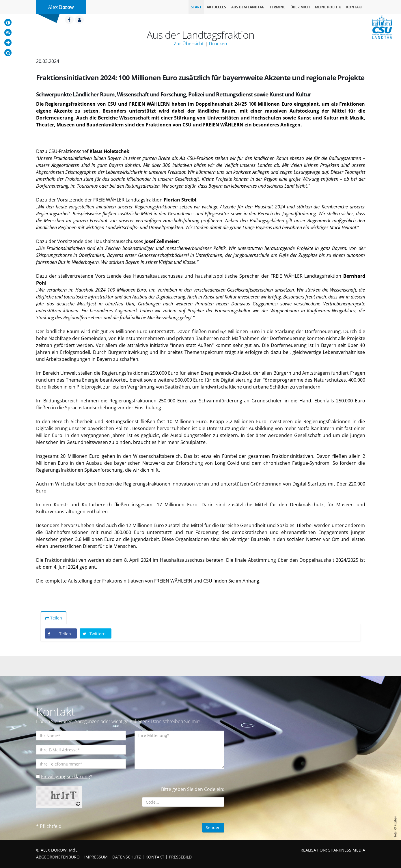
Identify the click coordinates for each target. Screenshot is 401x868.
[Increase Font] (8, 43)
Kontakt (355, 7)
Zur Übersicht (189, 44)
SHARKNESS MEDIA (347, 850)
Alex (61, 7)
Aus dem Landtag (248, 7)
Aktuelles (216, 7)
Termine (277, 7)
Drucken (218, 44)
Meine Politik (328, 7)
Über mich (300, 7)
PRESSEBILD (180, 857)
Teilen (54, 618)
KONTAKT (155, 857)
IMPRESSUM (96, 857)
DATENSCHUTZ (127, 857)
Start (196, 7)
